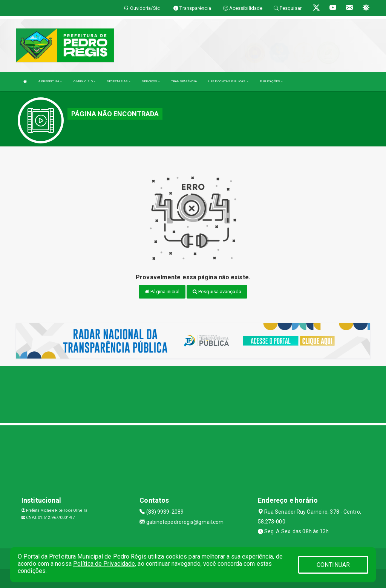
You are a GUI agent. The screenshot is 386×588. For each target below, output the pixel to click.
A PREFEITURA (50, 81)
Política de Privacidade (104, 564)
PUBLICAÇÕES (271, 81)
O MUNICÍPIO (84, 81)
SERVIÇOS (151, 81)
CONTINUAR (333, 565)
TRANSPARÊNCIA (184, 81)
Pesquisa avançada (217, 292)
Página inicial (162, 292)
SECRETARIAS (119, 81)
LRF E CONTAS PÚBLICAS (228, 81)
